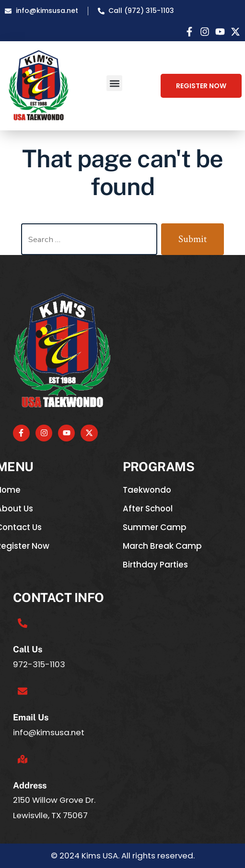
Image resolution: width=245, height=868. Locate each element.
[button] (114, 83)
